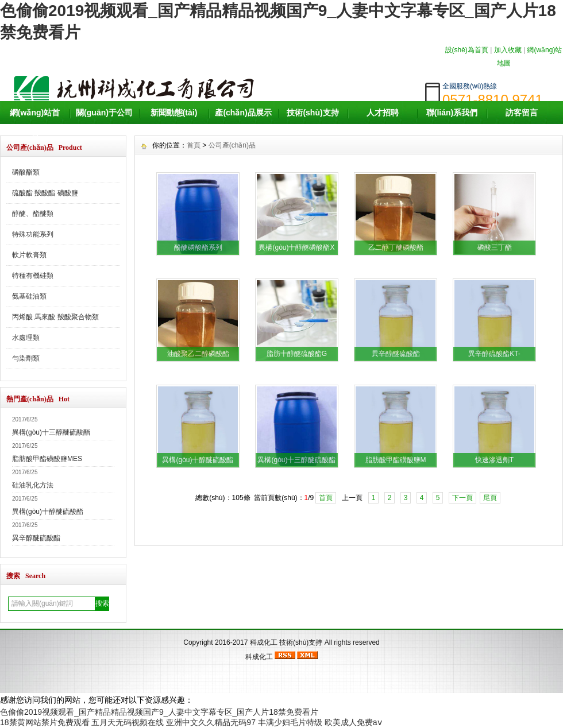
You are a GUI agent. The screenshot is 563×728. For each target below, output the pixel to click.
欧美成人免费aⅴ (353, 722)
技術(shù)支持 (313, 113)
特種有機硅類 (33, 276)
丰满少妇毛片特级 (290, 722)
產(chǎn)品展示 (243, 113)
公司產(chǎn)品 (232, 145)
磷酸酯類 (26, 172)
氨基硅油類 (29, 296)
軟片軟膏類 (29, 255)
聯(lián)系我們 (452, 113)
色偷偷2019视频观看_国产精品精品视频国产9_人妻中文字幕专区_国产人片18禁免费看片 (159, 712)
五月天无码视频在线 (128, 722)
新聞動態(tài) (174, 113)
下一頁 (462, 498)
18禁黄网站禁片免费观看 (45, 722)
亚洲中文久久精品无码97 (211, 722)
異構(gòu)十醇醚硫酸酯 (48, 512)
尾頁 (490, 498)
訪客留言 (522, 113)
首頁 (194, 145)
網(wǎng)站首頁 (35, 124)
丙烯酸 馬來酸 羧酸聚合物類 (55, 317)
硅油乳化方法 (33, 485)
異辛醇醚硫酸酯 (36, 538)
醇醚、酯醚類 (33, 214)
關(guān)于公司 (104, 113)
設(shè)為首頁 (467, 50)
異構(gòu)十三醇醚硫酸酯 (51, 432)
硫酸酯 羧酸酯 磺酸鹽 (45, 193)
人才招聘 (383, 113)
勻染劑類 (26, 358)
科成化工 (264, 642)
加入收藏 (508, 50)
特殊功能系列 (33, 234)
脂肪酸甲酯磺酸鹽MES (47, 459)
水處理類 (26, 338)
